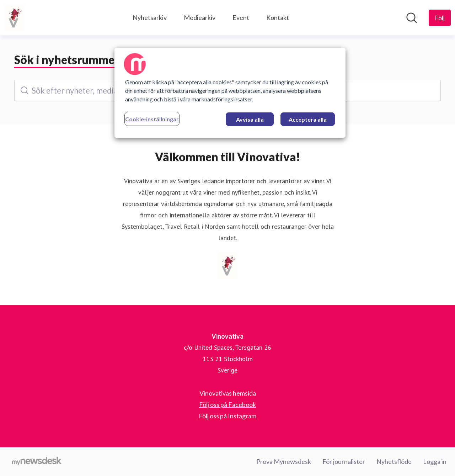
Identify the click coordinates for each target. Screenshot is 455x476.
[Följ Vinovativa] (440, 18)
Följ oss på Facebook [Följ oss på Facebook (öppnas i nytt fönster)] (227, 404)
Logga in (435, 461)
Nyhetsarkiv (150, 17)
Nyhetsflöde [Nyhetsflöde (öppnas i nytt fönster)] (394, 461)
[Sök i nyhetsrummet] (412, 18)
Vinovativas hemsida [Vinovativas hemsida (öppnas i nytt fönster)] (228, 393)
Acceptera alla (308, 119)
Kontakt (278, 17)
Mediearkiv (200, 17)
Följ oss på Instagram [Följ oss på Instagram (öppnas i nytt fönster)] (227, 416)
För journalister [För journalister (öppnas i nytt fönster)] (344, 461)
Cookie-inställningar (152, 119)
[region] (230, 93)
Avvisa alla (250, 119)
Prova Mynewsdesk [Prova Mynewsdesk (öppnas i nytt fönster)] (284, 461)
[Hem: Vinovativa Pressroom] (14, 18)
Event (241, 17)
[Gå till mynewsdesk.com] (37, 462)
